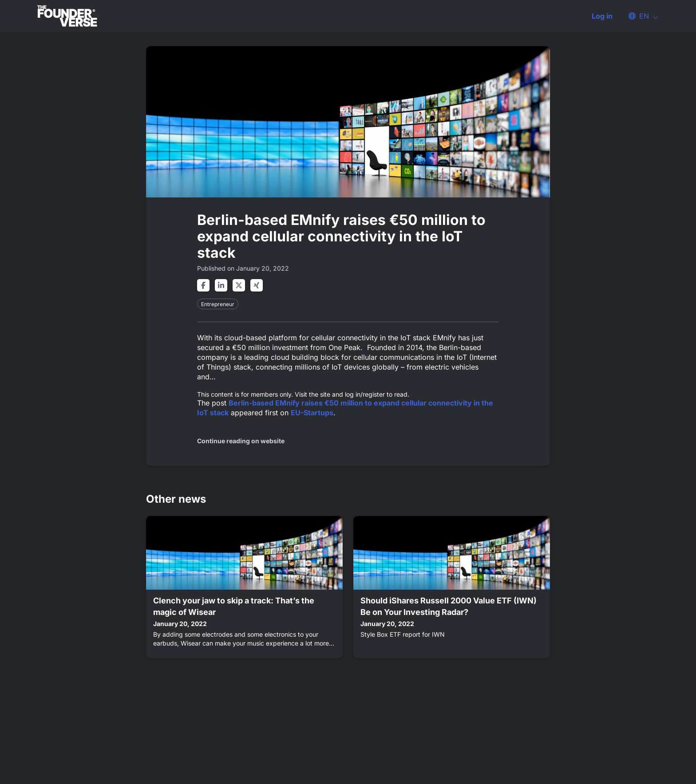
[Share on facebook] (203, 285)
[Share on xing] (257, 285)
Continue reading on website (241, 441)
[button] (639, 16)
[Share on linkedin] (221, 285)
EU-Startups (312, 413)
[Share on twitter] (239, 285)
